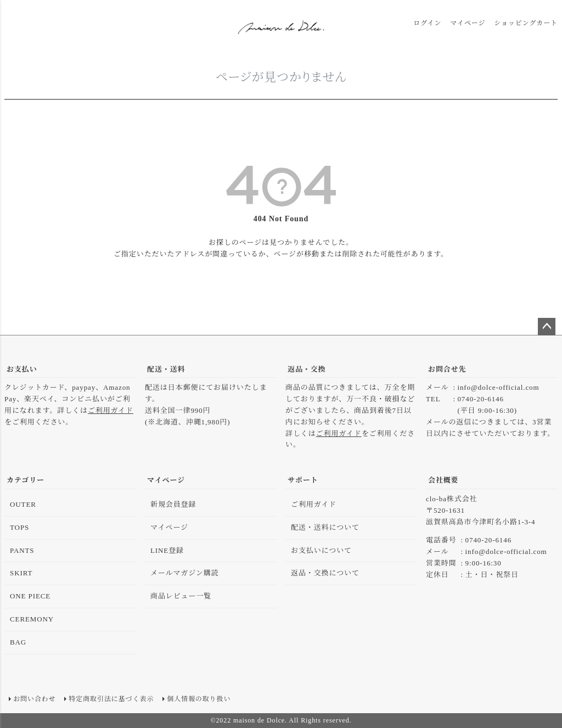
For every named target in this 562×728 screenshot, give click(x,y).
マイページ (468, 23)
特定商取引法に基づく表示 (111, 699)
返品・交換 (307, 369)
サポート (303, 480)
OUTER (23, 504)
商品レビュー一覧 (181, 596)
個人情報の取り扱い (199, 699)
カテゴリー (26, 480)
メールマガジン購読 (185, 573)
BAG (18, 642)
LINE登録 (167, 550)
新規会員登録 (173, 504)
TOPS (19, 527)
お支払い (22, 369)
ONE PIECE (30, 596)
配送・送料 (166, 369)
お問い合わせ (34, 699)
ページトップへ (547, 327)
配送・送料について (325, 527)
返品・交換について (325, 573)
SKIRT (21, 573)
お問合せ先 (447, 369)
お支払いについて (321, 550)
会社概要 (443, 480)
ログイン (427, 23)
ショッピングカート (526, 23)
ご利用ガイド (111, 410)
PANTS (22, 550)
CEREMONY (32, 619)
